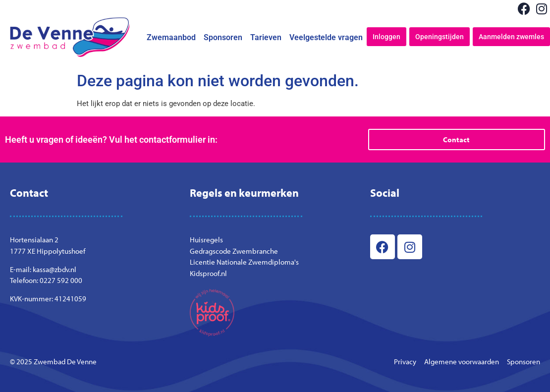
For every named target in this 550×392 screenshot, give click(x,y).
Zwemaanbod (171, 37)
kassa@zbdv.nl (55, 269)
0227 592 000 (61, 280)
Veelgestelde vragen (326, 37)
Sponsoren (223, 37)
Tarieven (266, 37)
